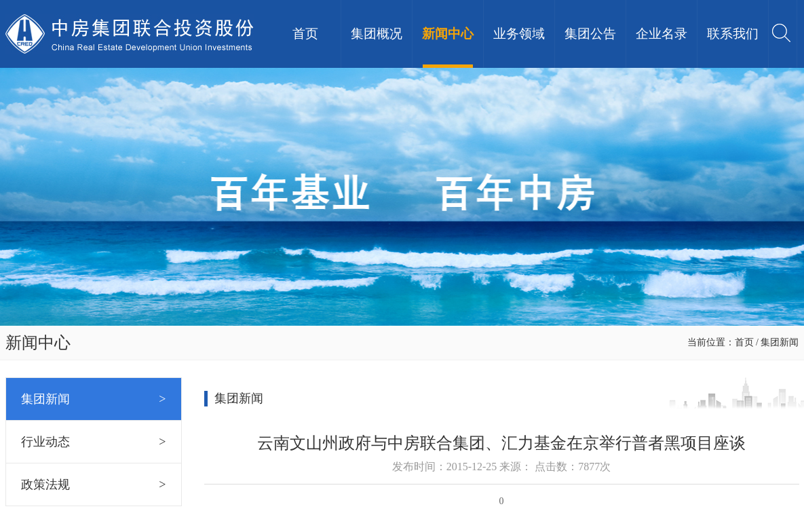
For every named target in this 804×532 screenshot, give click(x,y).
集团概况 (377, 34)
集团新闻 (94, 399)
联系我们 (733, 34)
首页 (305, 34)
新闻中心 (448, 34)
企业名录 (662, 34)
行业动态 (94, 442)
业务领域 (519, 34)
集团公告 (590, 34)
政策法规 (94, 484)
